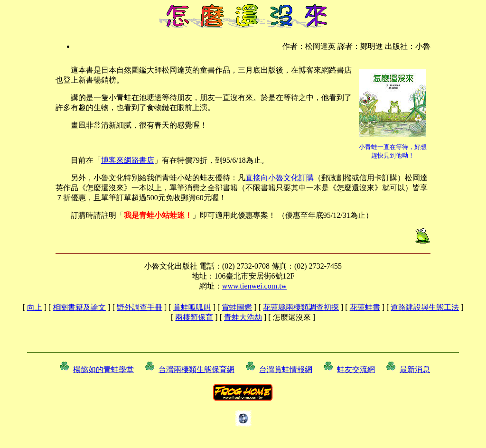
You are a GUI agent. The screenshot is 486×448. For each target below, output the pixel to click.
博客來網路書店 (128, 160)
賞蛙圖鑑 (237, 307)
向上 (35, 307)
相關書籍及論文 (79, 307)
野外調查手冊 (140, 307)
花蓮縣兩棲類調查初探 (301, 307)
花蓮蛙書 (365, 307)
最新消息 (415, 369)
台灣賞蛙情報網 (286, 369)
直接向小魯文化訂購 (280, 178)
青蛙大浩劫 (243, 317)
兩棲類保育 (194, 317)
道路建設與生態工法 (425, 307)
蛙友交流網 (356, 369)
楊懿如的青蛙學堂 (103, 369)
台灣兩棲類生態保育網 (196, 369)
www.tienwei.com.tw (254, 286)
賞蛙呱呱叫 (192, 307)
